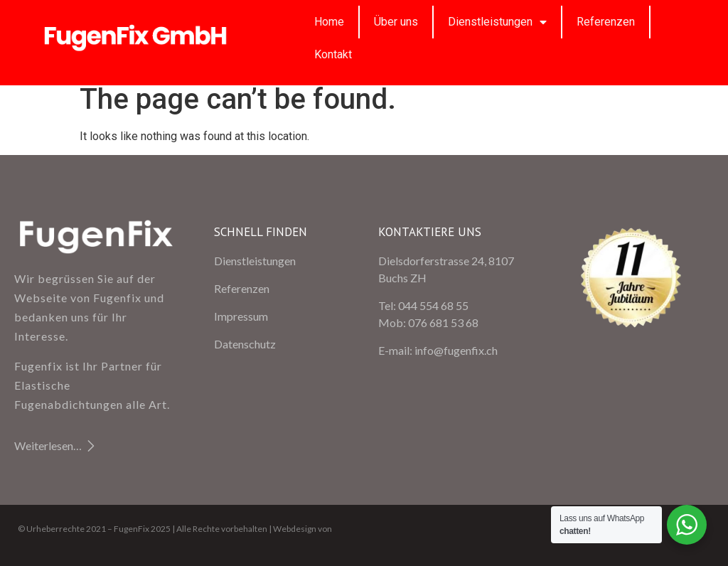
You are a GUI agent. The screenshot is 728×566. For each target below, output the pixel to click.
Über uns (396, 22)
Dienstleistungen (497, 22)
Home (329, 22)
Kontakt (333, 54)
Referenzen (606, 22)
